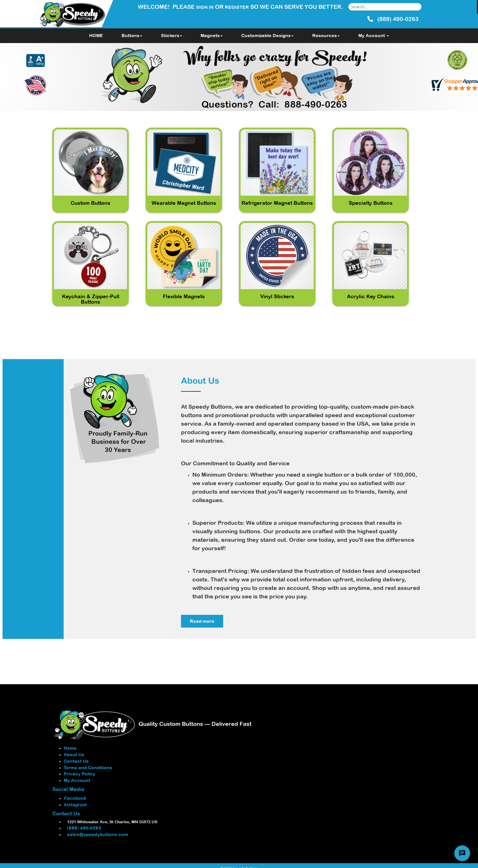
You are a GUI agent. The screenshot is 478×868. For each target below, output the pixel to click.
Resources (326, 35)
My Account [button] (374, 35)
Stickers (172, 35)
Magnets (212, 35)
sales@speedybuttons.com (96, 834)
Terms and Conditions (88, 767)
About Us (74, 754)
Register (237, 7)
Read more (202, 621)
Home (70, 748)
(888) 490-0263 (82, 828)
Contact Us (76, 761)
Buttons (132, 35)
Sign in (205, 7)
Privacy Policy (79, 774)
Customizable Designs (267, 35)
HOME (96, 35)
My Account (77, 780)
